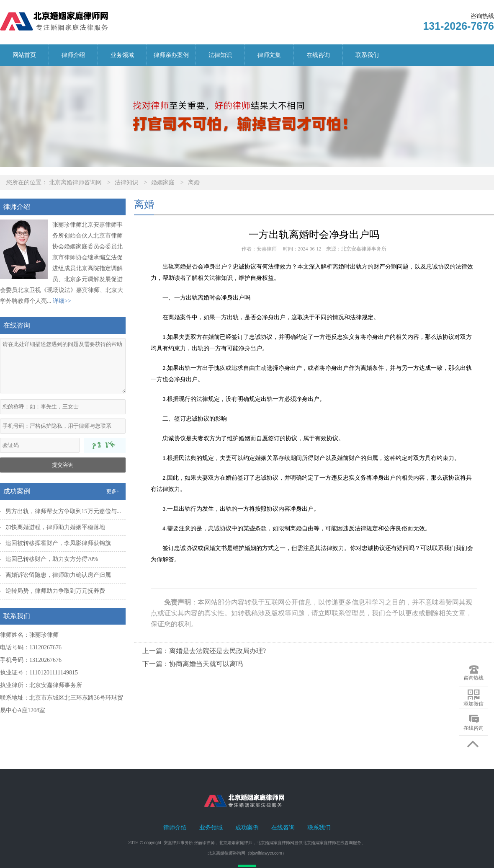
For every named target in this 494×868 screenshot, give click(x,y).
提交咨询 (63, 465)
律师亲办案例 (171, 55)
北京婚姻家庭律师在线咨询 (328, 843)
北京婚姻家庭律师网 (275, 843)
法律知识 (220, 55)
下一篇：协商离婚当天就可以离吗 (193, 664)
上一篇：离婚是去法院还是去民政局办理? (204, 651)
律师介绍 (73, 55)
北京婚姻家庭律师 (236, 843)
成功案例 (247, 828)
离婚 (194, 182)
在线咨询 (318, 55)
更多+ (113, 491)
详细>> (62, 301)
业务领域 (122, 55)
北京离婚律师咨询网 (75, 182)
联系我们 (367, 55)
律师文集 (269, 55)
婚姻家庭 (163, 182)
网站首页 (24, 55)
